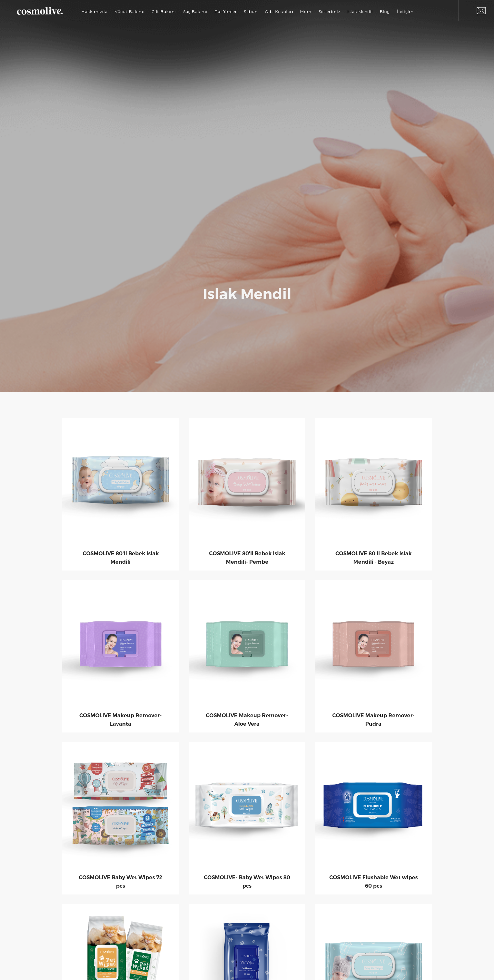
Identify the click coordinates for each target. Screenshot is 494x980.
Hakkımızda (95, 12)
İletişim (405, 12)
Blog (385, 12)
